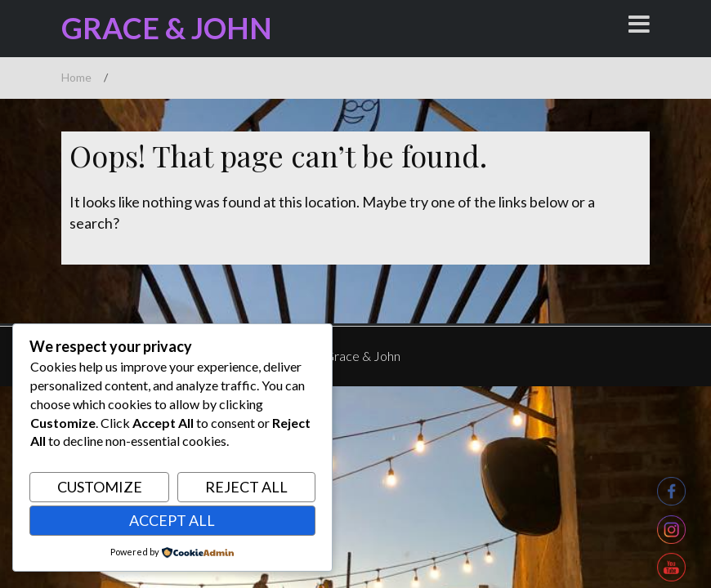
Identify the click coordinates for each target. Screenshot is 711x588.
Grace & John (167, 28)
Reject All (246, 487)
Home (76, 77)
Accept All (172, 520)
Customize (100, 487)
